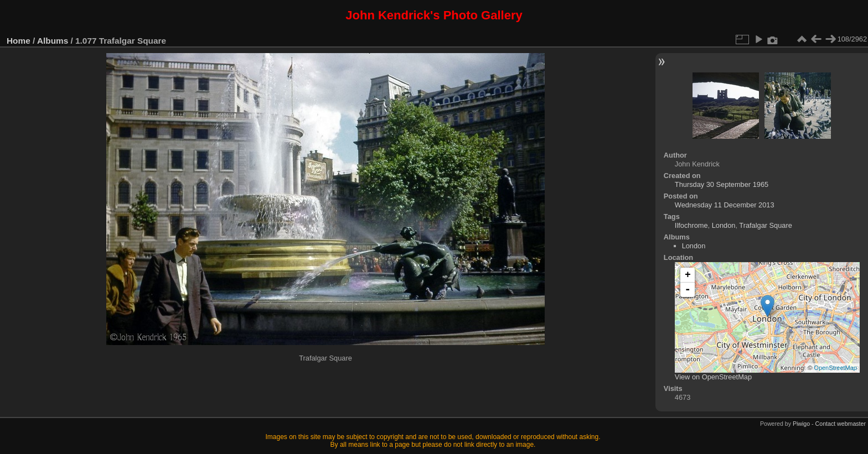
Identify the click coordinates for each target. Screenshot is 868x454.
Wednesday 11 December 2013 (725, 205)
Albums (53, 41)
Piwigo (801, 424)
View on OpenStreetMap (713, 377)
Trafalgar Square (766, 225)
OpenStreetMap (835, 368)
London (724, 225)
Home (19, 41)
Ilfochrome (691, 225)
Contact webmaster (841, 424)
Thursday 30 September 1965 (722, 184)
